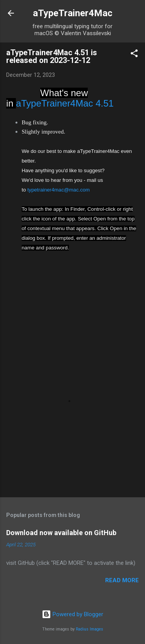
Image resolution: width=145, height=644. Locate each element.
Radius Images (90, 629)
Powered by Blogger (72, 614)
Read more (122, 580)
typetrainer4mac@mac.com (59, 190)
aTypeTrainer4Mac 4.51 (65, 103)
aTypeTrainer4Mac (73, 13)
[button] (134, 55)
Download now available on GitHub (61, 533)
